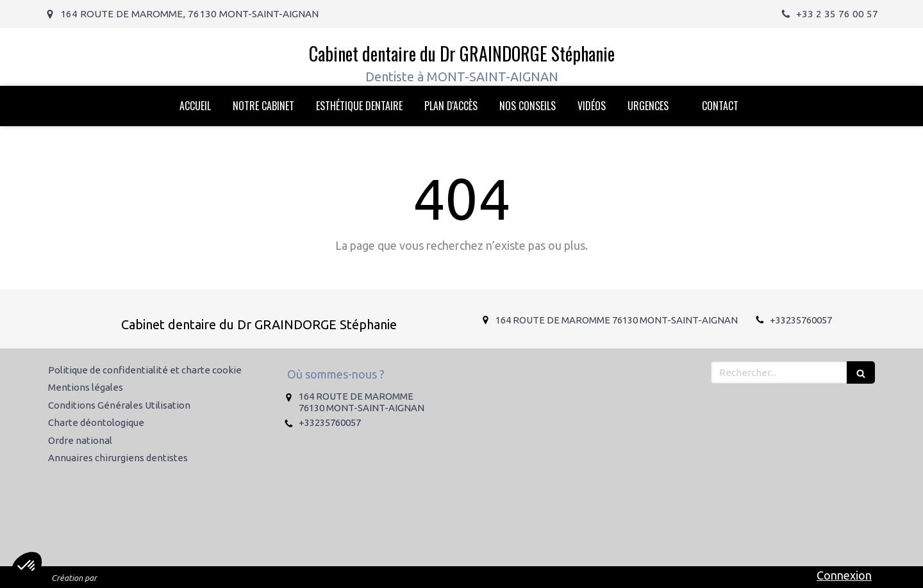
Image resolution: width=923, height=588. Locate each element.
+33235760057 (801, 320)
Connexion (844, 575)
